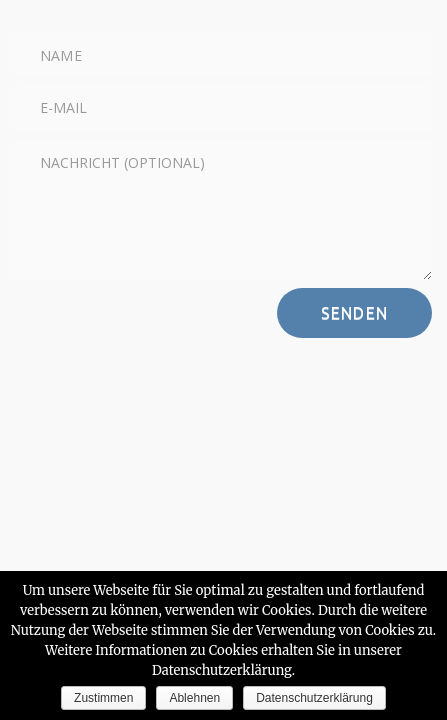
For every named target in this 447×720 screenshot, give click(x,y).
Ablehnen (194, 698)
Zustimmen (103, 698)
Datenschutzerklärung (314, 698)
